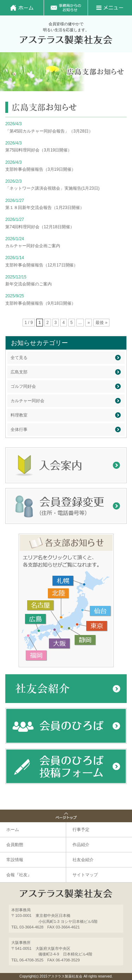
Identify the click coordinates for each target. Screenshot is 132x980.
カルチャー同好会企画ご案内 (33, 246)
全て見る (19, 358)
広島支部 (19, 372)
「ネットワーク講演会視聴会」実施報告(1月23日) (52, 188)
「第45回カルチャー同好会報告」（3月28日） (49, 131)
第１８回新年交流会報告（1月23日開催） (45, 208)
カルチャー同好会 (27, 401)
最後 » (101, 323)
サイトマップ (85, 875)
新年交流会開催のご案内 (29, 284)
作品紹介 (81, 845)
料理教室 (19, 415)
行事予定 (81, 830)
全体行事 (19, 430)
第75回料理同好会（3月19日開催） (39, 150)
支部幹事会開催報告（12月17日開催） (42, 265)
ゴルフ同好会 (23, 386)
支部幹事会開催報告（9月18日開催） (40, 303)
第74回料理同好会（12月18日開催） (40, 227)
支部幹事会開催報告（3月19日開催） (40, 169)
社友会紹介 (83, 860)
